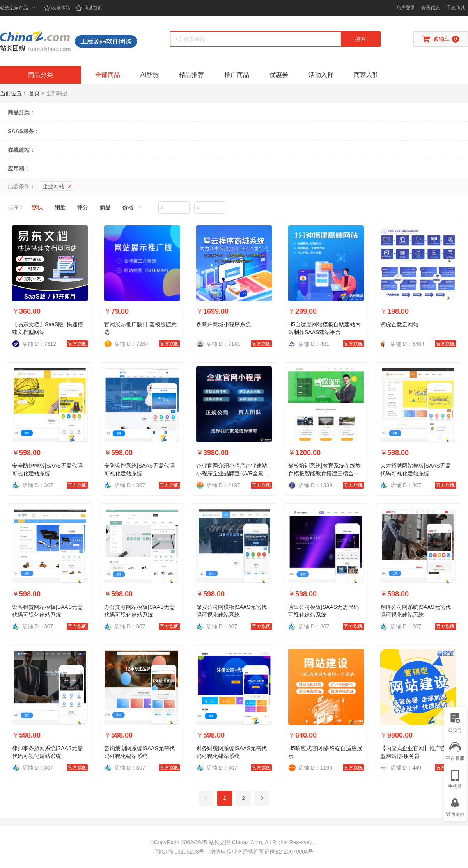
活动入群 (321, 75)
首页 (34, 93)
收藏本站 (57, 8)
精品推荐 (191, 75)
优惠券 (279, 75)
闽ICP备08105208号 (179, 852)
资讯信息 (431, 8)
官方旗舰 (77, 344)
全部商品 (108, 75)
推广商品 (237, 75)
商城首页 (89, 8)
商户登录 (406, 8)
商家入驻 (366, 75)
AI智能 (150, 75)
